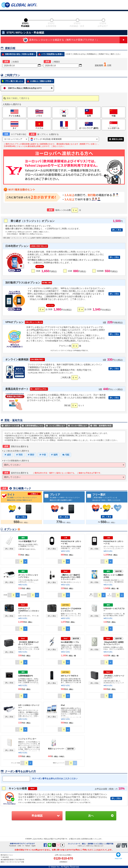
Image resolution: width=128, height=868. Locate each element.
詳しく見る (117, 230)
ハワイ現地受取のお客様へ (52, 54)
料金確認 (37, 816)
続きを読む (66, 551)
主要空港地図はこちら (33, 426)
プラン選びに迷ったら (14, 81)
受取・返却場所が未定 (101, 426)
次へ (91, 816)
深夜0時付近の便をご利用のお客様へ (20, 54)
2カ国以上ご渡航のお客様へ (42, 81)
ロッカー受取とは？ (78, 426)
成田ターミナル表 (10, 426)
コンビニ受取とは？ (56, 426)
